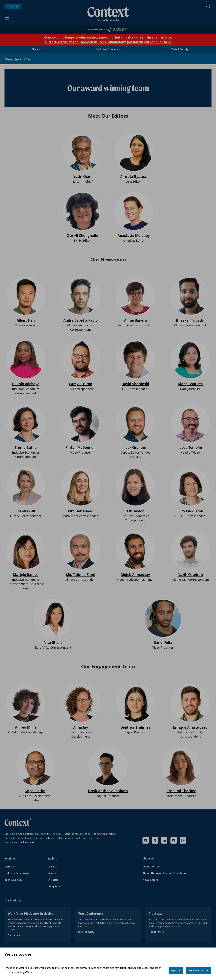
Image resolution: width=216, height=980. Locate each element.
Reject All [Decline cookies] (176, 970)
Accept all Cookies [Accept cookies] (199, 970)
